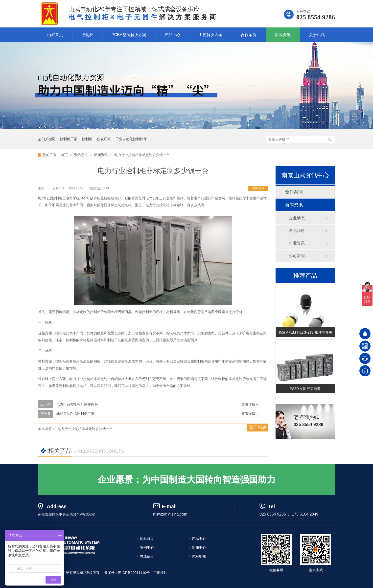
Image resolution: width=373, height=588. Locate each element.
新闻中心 (199, 547)
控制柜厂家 (69, 139)
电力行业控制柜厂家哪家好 (77, 404)
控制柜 (87, 35)
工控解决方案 (210, 35)
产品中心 (172, 35)
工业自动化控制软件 (131, 139)
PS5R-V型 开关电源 (305, 389)
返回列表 (258, 188)
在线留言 (147, 556)
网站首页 (147, 539)
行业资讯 (297, 243)
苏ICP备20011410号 (134, 573)
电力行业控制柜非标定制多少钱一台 (142, 155)
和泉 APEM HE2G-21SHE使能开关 (305, 333)
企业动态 (297, 218)
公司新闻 (297, 256)
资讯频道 (81, 155)
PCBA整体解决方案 (129, 35)
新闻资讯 (283, 35)
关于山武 (317, 35)
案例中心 (147, 547)
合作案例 (249, 35)
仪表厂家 (104, 139)
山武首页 (55, 35)
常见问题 (297, 231)
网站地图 (199, 556)
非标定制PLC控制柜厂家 (75, 414)
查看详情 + (250, 404)
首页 (65, 155)
